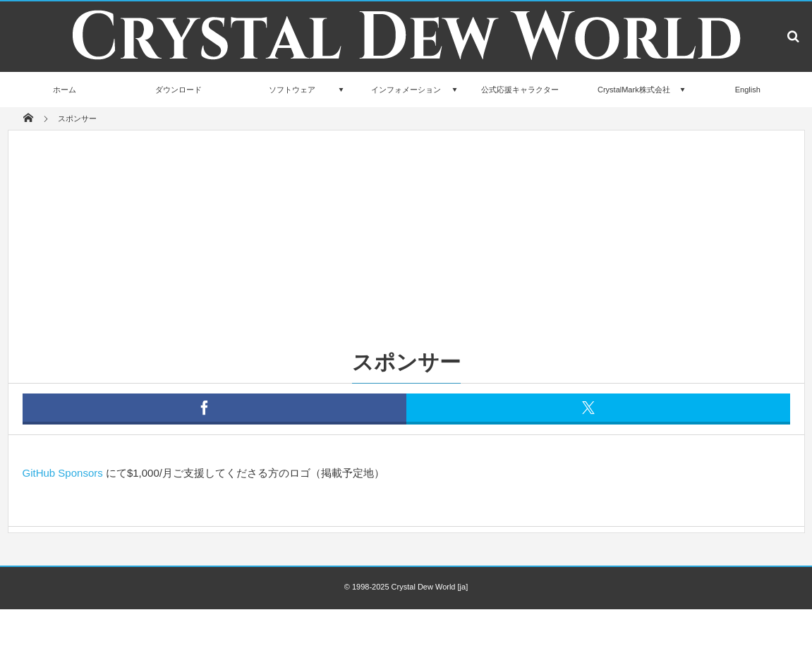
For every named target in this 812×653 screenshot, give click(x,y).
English (748, 90)
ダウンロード (178, 90)
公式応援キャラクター (520, 90)
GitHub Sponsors (63, 473)
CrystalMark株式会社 (634, 90)
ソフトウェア (292, 90)
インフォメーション (406, 90)
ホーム (65, 90)
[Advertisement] (406, 236)
